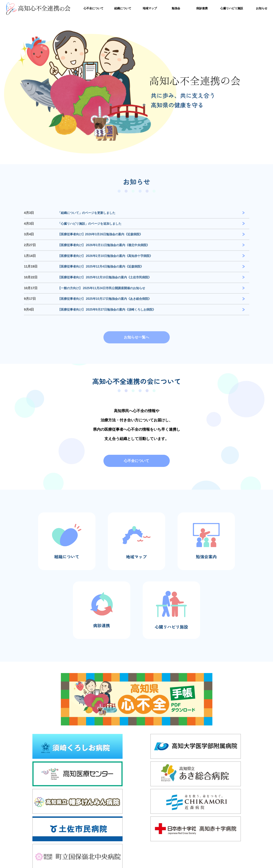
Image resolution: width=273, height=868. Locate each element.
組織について (123, 7)
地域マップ (150, 7)
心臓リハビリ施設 (232, 7)
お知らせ (262, 7)
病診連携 (202, 7)
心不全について (93, 7)
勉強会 (176, 7)
